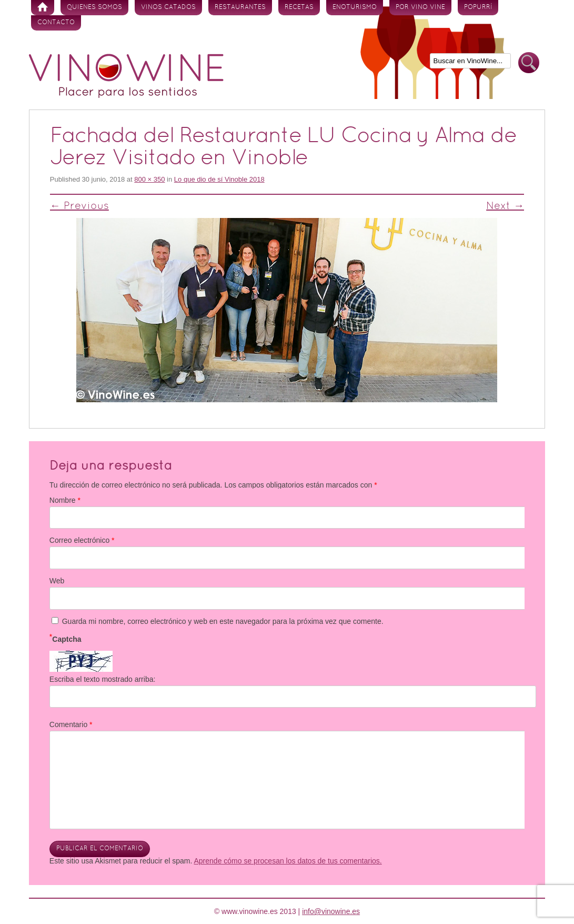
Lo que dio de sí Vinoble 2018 (219, 179)
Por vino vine (420, 7)
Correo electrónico (82, 540)
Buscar (529, 63)
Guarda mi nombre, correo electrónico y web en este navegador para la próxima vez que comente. (223, 621)
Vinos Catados (168, 7)
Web (57, 581)
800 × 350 (149, 179)
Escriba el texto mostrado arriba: (103, 679)
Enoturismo (355, 7)
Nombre (65, 500)
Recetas (299, 7)
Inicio (43, 8)
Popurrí (478, 7)
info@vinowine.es (331, 911)
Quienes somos (94, 7)
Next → (505, 206)
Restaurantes (240, 7)
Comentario (71, 724)
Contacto (56, 23)
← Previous (79, 206)
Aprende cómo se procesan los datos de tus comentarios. (288, 861)
